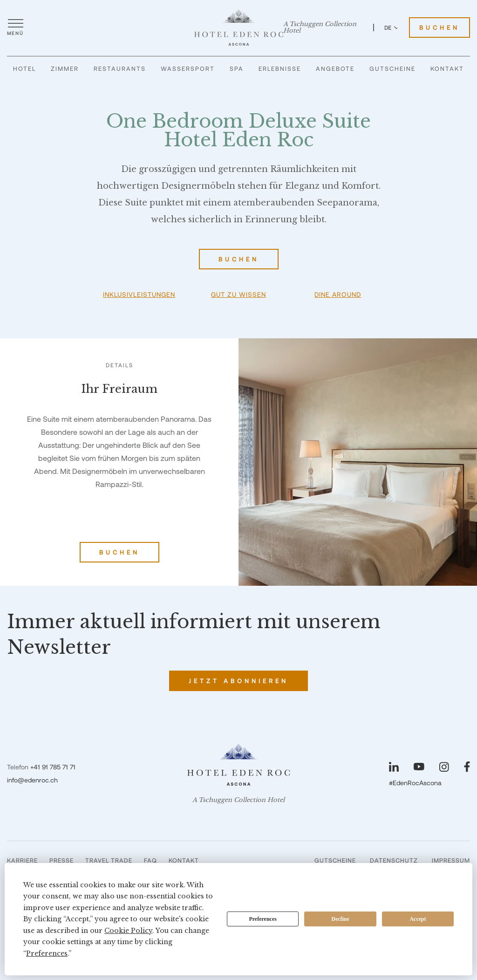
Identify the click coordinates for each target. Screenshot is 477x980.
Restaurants (120, 69)
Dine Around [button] (338, 294)
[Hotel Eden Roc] (239, 27)
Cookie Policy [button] (128, 931)
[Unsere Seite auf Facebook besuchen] (467, 767)
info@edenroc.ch (32, 780)
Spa (237, 69)
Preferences (263, 919)
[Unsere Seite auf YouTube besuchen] (419, 767)
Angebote (335, 69)
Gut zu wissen (238, 294)
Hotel (24, 69)
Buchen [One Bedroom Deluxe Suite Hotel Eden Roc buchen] (239, 259)
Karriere (22, 860)
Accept (418, 919)
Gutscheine (392, 69)
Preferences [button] (47, 953)
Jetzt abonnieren (238, 681)
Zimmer (65, 69)
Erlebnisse (280, 69)
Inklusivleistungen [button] (139, 294)
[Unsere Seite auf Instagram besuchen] (444, 767)
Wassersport (188, 69)
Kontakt (447, 69)
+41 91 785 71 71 (53, 767)
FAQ (150, 860)
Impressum (451, 860)
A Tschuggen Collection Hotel (320, 27)
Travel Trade (109, 860)
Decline (341, 919)
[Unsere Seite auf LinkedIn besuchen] (394, 767)
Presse (61, 860)
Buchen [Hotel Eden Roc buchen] (440, 27)
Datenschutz (394, 860)
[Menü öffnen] (15, 27)
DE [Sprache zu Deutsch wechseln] (392, 27)
